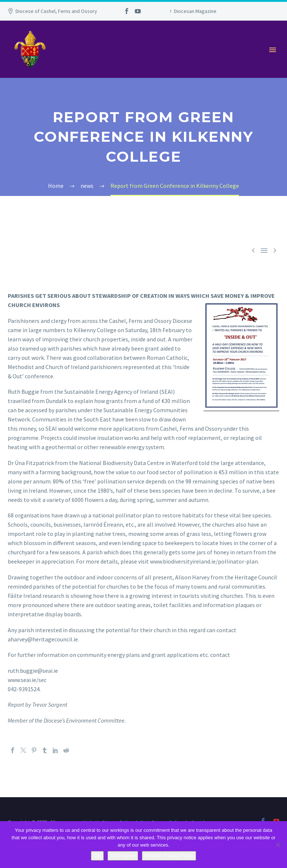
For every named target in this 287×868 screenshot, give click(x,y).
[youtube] (276, 821)
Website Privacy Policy (169, 856)
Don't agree (123, 856)
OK (97, 856)
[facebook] (263, 821)
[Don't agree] (278, 845)
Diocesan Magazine (195, 11)
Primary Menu (273, 50)
